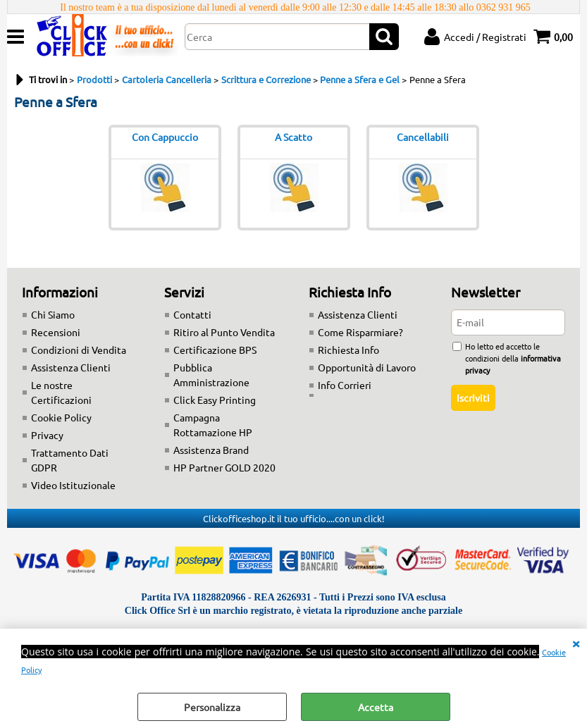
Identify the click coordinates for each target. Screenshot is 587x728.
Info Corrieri (345, 385)
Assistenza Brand (211, 450)
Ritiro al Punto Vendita (224, 332)
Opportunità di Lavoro (367, 367)
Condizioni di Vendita (79, 350)
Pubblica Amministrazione (211, 375)
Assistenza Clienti (71, 367)
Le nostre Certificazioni (61, 392)
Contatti (192, 314)
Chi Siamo (53, 314)
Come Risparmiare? (360, 332)
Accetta (376, 707)
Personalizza (212, 707)
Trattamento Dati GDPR (70, 460)
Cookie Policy (61, 417)
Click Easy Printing (215, 400)
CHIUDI (576, 643)
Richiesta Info (348, 350)
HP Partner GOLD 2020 (224, 467)
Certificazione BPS (215, 350)
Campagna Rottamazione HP (213, 425)
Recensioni (56, 332)
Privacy (47, 435)
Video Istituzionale (73, 485)
